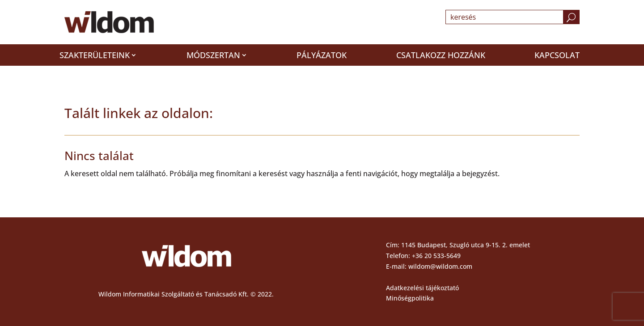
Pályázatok (322, 55)
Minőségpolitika (410, 298)
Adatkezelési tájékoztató (422, 288)
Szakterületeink (95, 55)
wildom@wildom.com (440, 266)
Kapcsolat (557, 55)
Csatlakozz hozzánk (441, 55)
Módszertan (213, 55)
